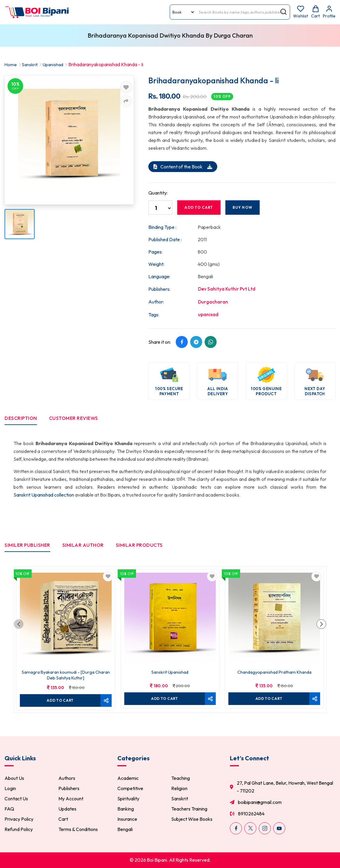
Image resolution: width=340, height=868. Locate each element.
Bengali (125, 830)
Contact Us (16, 799)
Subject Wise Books (192, 820)
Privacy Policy (19, 820)
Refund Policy (19, 830)
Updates (67, 809)
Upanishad (55, 64)
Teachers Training (189, 809)
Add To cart (60, 699)
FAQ (9, 809)
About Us (14, 779)
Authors (67, 779)
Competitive (130, 789)
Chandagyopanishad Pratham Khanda (274, 671)
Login (10, 789)
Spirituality (128, 799)
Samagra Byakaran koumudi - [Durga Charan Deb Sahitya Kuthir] (66, 674)
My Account (71, 799)
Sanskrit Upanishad (170, 671)
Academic (128, 779)
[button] (19, 625)
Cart (63, 820)
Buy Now (243, 207)
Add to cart (199, 207)
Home (11, 64)
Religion (179, 789)
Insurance (127, 820)
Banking (126, 809)
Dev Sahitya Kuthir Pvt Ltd (227, 289)
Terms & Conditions (78, 830)
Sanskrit (31, 64)
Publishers (69, 789)
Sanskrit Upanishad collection (44, 495)
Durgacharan (213, 302)
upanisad (208, 315)
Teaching (181, 779)
